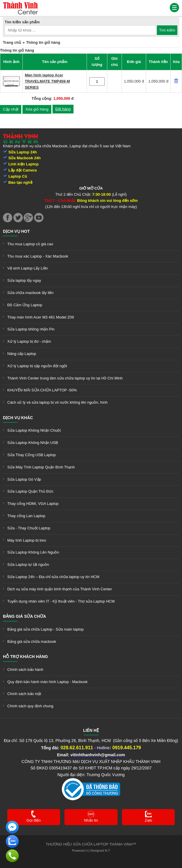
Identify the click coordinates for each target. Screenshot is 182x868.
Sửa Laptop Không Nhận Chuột (34, 430)
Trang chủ (12, 42)
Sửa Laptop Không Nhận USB (33, 443)
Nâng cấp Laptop (22, 354)
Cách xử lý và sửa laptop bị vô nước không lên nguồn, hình (57, 402)
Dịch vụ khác (18, 418)
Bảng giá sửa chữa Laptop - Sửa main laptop (45, 629)
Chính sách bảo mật (24, 694)
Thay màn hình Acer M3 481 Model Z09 (41, 317)
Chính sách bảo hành (25, 670)
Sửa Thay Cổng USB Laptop (32, 455)
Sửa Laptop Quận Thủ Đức (30, 491)
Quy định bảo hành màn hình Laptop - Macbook (47, 682)
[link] (20, 4)
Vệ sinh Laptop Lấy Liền (28, 268)
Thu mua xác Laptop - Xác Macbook (38, 256)
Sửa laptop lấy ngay (24, 280)
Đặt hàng (63, 109)
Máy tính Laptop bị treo (27, 540)
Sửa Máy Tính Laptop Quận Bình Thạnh (41, 467)
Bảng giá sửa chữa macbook (32, 642)
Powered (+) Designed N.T (91, 850)
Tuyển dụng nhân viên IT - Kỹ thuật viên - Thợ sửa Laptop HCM (61, 601)
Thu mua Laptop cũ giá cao (30, 244)
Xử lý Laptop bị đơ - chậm (29, 341)
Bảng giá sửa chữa (24, 616)
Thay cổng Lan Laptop (26, 516)
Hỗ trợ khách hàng (25, 657)
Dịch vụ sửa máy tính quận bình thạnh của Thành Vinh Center (60, 589)
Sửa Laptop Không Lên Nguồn (33, 552)
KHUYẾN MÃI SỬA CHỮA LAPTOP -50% (42, 390)
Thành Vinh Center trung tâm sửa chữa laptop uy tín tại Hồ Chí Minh (65, 378)
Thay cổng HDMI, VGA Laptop (33, 504)
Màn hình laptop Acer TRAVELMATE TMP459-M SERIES (47, 81)
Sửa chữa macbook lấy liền (30, 293)
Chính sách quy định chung (30, 706)
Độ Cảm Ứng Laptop (25, 305)
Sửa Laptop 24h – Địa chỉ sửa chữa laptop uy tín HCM (53, 577)
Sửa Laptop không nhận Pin (31, 329)
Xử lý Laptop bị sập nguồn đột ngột (37, 366)
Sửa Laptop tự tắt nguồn (28, 565)
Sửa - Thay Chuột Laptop (29, 528)
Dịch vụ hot (16, 231)
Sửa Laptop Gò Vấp (24, 479)
